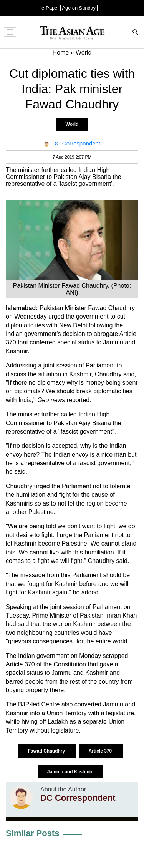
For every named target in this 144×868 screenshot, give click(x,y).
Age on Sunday (79, 8)
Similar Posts (32, 833)
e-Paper (50, 8)
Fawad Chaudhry (47, 751)
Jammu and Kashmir (70, 772)
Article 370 (101, 751)
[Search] (136, 33)
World (72, 124)
